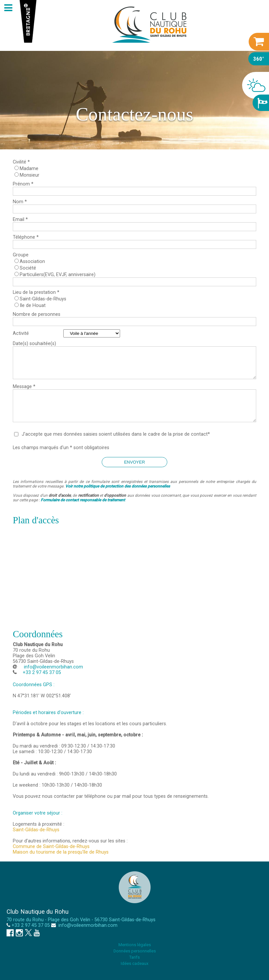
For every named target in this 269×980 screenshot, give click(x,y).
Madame (29, 169)
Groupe (21, 255)
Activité (21, 333)
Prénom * (23, 184)
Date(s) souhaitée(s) (34, 344)
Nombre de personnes (37, 314)
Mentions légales (135, 945)
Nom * (20, 202)
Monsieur (30, 175)
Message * (24, 387)
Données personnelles (135, 951)
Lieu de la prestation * (36, 292)
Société (28, 268)
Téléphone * (26, 237)
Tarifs (134, 957)
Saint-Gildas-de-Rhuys (43, 299)
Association (32, 261)
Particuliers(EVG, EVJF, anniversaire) (58, 275)
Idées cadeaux (134, 963)
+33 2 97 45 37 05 (31, 925)
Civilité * (21, 162)
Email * (20, 219)
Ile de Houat (33, 305)
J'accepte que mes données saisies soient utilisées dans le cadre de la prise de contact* (116, 434)
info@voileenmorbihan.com (53, 667)
